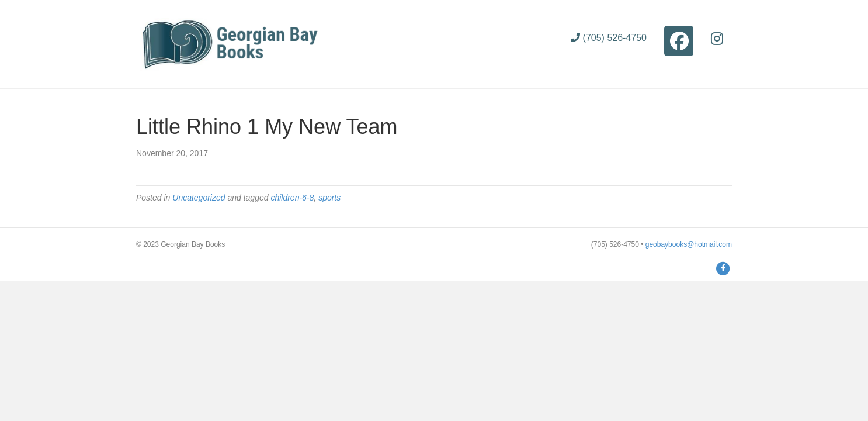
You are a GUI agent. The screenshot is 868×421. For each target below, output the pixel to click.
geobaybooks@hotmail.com (689, 244)
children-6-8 (292, 198)
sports (329, 198)
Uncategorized (199, 198)
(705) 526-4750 (609, 38)
